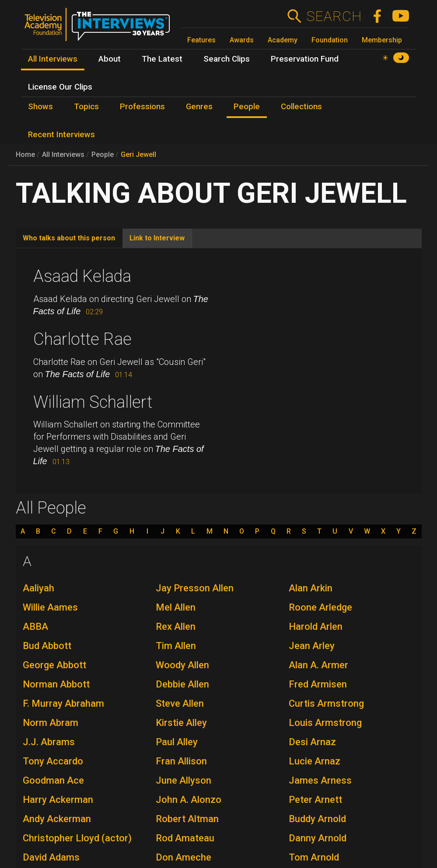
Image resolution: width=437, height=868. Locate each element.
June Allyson (184, 780)
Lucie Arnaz (315, 761)
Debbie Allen (182, 684)
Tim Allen (176, 646)
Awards (242, 40)
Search (334, 16)
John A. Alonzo (189, 800)
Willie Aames (50, 607)
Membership (382, 40)
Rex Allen (176, 627)
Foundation (330, 40)
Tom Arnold (314, 857)
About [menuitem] (110, 59)
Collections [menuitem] (301, 107)
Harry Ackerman (58, 800)
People (103, 155)
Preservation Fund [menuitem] (305, 59)
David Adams (51, 857)
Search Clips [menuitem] (227, 59)
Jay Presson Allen (195, 588)
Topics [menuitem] (86, 107)
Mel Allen (176, 607)
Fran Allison (181, 761)
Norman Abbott (56, 684)
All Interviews (63, 155)
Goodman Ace (53, 780)
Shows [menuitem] (40, 107)
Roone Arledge (320, 607)
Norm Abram (51, 723)
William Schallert (93, 402)
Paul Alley (177, 742)
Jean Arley (312, 646)
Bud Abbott (47, 646)
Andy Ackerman (57, 819)
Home (25, 155)
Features (201, 40)
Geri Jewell (138, 155)
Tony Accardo (53, 761)
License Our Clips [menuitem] (60, 87)
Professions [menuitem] (142, 107)
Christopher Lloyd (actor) (77, 838)
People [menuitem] (247, 107)
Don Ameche (184, 857)
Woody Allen (182, 665)
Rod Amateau (185, 838)
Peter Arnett (315, 800)
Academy (283, 40)
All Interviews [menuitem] (53, 59)
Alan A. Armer (318, 665)
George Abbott (54, 665)
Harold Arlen (316, 627)
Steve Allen (180, 703)
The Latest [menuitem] (162, 59)
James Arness (320, 780)
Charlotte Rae (82, 339)
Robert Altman (187, 819)
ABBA (35, 627)
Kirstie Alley (181, 723)
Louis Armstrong (325, 723)
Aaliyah (38, 588)
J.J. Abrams (49, 742)
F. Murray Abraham (63, 703)
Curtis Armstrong (326, 703)
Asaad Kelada (82, 276)
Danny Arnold (318, 838)
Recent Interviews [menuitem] (61, 135)
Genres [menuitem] (199, 107)
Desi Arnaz (312, 742)
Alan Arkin (311, 588)
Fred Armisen (318, 684)
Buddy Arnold (317, 819)
